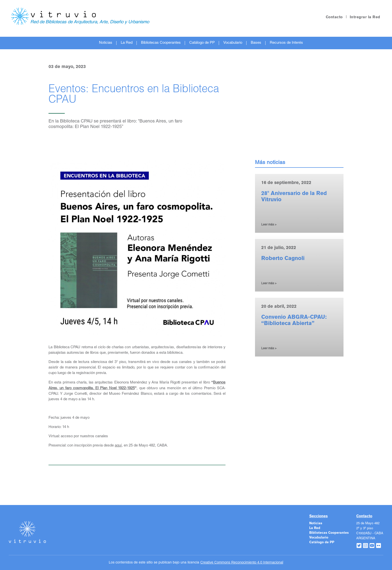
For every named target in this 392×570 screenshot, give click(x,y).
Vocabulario (233, 43)
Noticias (106, 43)
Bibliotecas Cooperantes (161, 43)
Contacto (334, 17)
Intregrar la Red (365, 17)
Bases (256, 43)
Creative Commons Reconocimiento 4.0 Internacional (242, 562)
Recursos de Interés (286, 43)
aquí (118, 446)
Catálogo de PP (202, 43)
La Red (127, 43)
